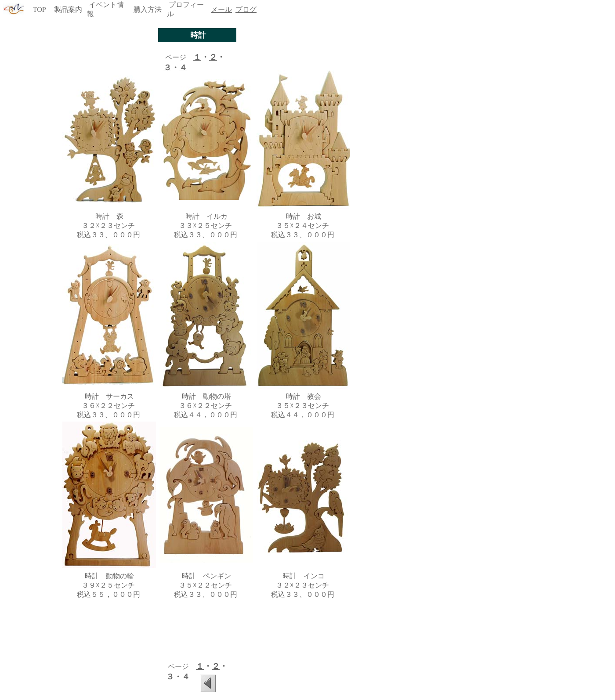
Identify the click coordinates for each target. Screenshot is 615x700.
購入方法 (148, 9)
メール (221, 9)
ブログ (246, 9)
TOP (40, 9)
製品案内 (68, 9)
